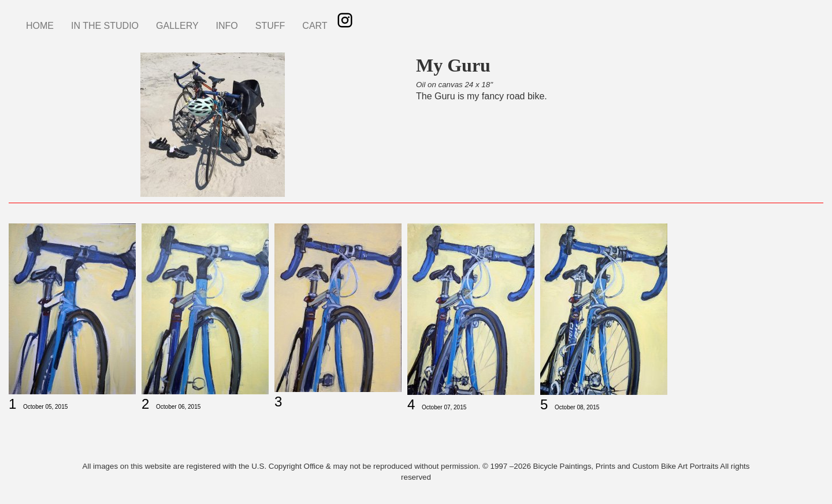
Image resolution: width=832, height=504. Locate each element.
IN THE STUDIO (105, 26)
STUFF (270, 26)
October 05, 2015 (45, 407)
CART (315, 26)
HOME (40, 26)
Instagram (345, 20)
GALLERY (177, 26)
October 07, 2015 (444, 407)
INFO (227, 26)
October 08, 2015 (577, 407)
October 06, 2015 (178, 407)
